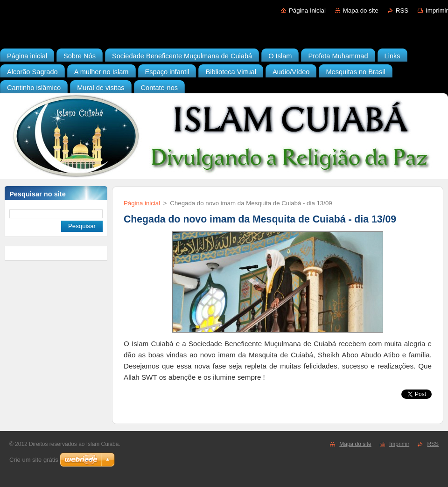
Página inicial (142, 203)
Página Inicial (307, 10)
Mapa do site (361, 10)
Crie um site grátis (34, 460)
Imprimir (437, 10)
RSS (402, 10)
